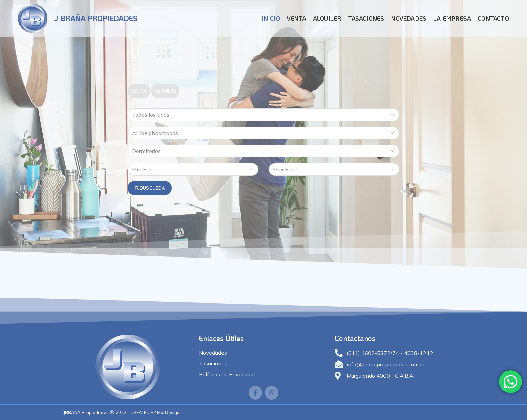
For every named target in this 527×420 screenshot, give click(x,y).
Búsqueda (150, 188)
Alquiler (165, 91)
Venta (139, 91)
